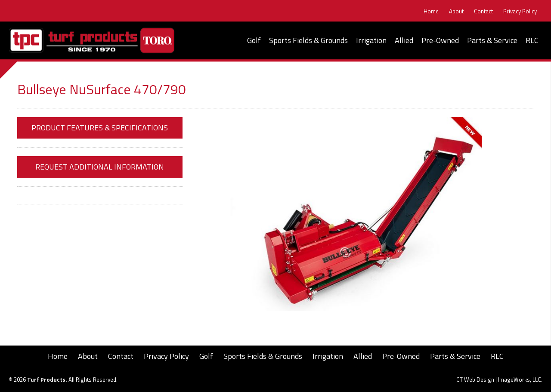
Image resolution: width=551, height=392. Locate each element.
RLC (532, 40)
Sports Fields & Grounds (308, 40)
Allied (404, 40)
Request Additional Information (100, 167)
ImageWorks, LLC (520, 380)
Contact (483, 11)
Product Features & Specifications (100, 128)
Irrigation (371, 40)
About (456, 11)
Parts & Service (492, 40)
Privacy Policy (520, 11)
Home (431, 11)
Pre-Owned (440, 40)
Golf (254, 40)
